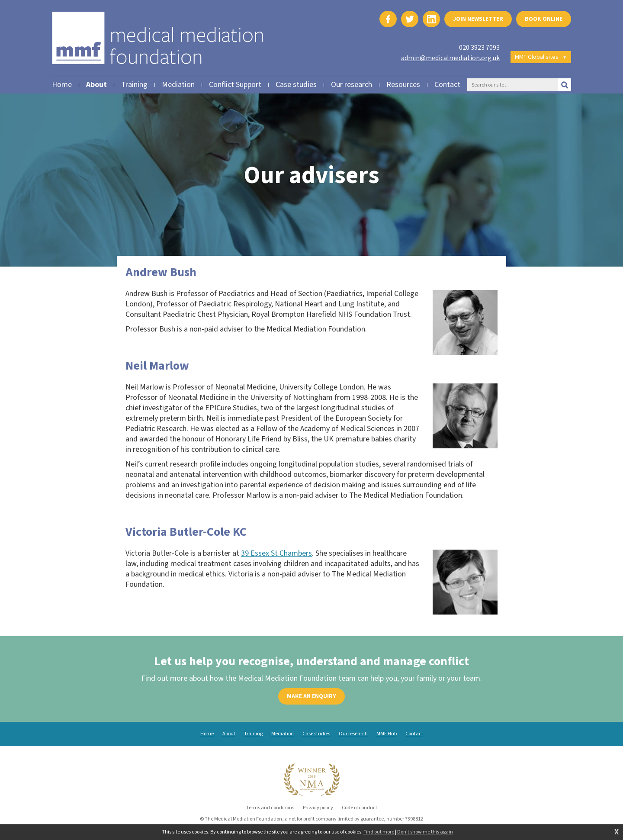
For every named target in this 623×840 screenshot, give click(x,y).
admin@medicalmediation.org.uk (450, 58)
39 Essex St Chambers (276, 553)
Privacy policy (318, 808)
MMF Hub (387, 734)
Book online (544, 19)
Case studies (316, 734)
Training (253, 734)
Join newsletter (478, 19)
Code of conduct (360, 808)
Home (207, 734)
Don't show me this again (425, 832)
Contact (414, 734)
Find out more (379, 832)
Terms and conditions (270, 808)
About (229, 734)
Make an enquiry (311, 696)
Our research (353, 734)
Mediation (283, 734)
